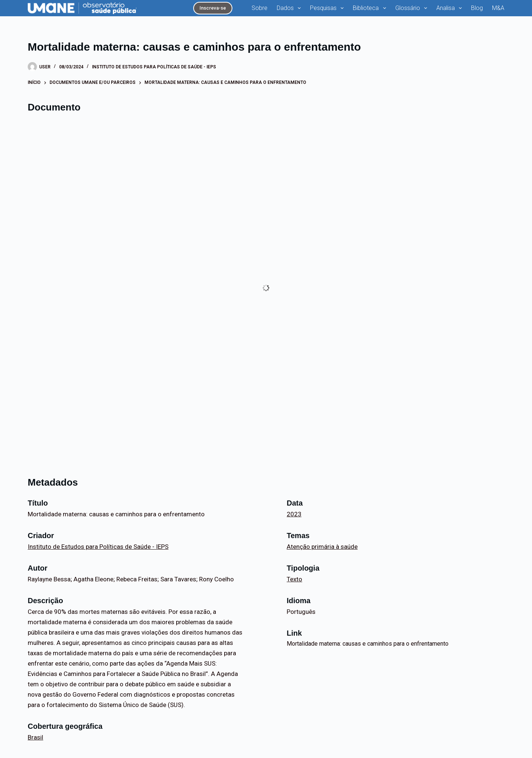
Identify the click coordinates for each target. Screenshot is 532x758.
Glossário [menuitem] (413, 8)
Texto (294, 579)
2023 (294, 514)
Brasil (35, 737)
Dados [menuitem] (290, 8)
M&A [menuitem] (498, 8)
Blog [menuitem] (477, 8)
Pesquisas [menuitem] (328, 8)
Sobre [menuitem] (260, 8)
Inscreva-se (213, 8)
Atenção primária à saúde (322, 547)
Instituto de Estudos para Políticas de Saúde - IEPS (154, 67)
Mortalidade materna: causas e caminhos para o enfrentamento (368, 644)
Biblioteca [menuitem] (371, 8)
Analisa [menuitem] (451, 8)
